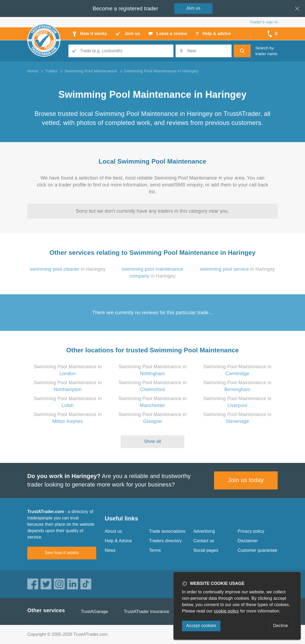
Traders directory (165, 541)
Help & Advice (118, 541)
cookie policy (226, 611)
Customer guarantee (257, 550)
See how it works (62, 553)
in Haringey (68, 269)
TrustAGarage (94, 612)
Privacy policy (251, 531)
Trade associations (167, 531)
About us (113, 531)
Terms (155, 550)
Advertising (204, 531)
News (110, 550)
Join (193, 8)
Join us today (246, 480)
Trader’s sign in (264, 22)
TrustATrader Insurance (147, 612)
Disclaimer (248, 541)
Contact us (204, 541)
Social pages (206, 550)
